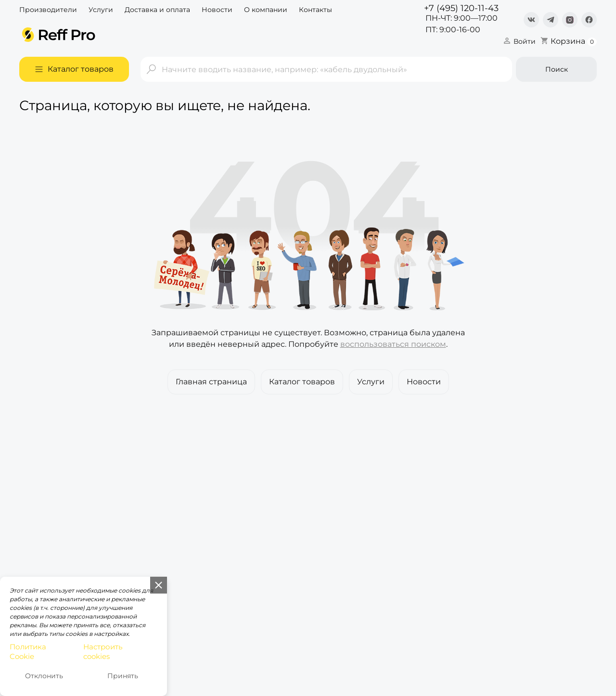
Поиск (557, 69)
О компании (266, 10)
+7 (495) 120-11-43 (461, 8)
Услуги (101, 10)
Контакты (315, 10)
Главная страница (211, 382)
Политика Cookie (28, 652)
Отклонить (44, 676)
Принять (123, 676)
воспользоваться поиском (393, 344)
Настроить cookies (103, 652)
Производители (48, 10)
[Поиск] (326, 69)
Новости (217, 10)
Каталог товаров (302, 382)
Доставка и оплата (157, 10)
